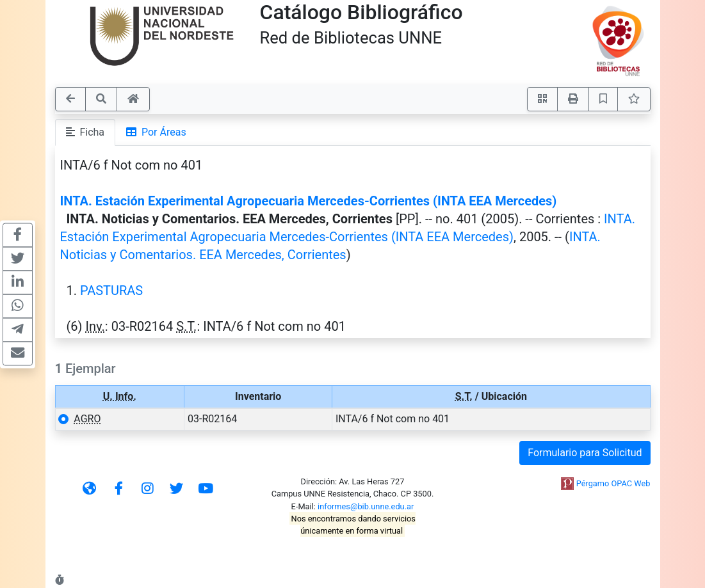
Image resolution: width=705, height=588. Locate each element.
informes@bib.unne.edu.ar (366, 506)
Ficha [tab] (85, 132)
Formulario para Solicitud (585, 453)
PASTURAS (111, 290)
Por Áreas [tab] (156, 132)
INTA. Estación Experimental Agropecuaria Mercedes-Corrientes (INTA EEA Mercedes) (309, 201)
